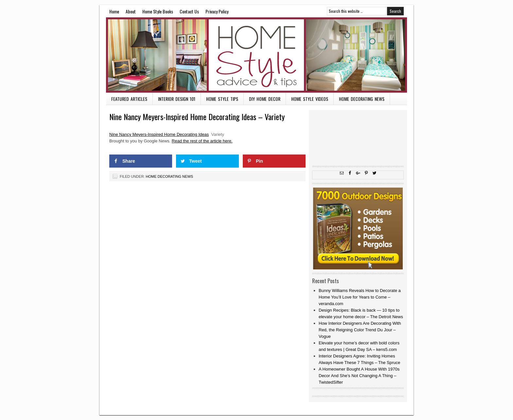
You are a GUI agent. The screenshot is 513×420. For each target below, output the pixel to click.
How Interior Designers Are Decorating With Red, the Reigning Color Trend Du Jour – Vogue (360, 330)
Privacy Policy (217, 11)
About (131, 11)
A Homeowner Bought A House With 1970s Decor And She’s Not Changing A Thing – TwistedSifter (359, 376)
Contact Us (189, 11)
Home (114, 11)
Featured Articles (129, 99)
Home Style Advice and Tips (256, 55)
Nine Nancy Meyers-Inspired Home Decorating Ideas (159, 134)
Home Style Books (158, 11)
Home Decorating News (362, 99)
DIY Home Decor (265, 99)
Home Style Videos (310, 99)
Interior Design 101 (177, 99)
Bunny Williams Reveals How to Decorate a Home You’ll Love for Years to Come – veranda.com (360, 297)
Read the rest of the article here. (202, 141)
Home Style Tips (222, 99)
